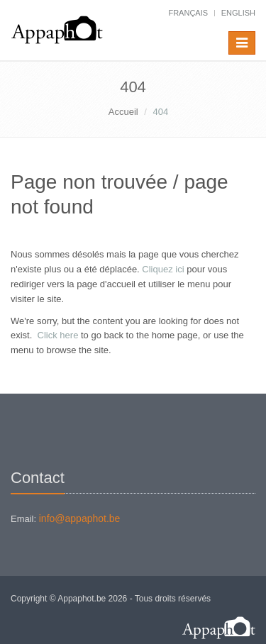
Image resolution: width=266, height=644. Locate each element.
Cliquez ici (163, 269)
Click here (58, 335)
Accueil (123, 112)
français (188, 13)
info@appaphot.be (80, 518)
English (238, 13)
